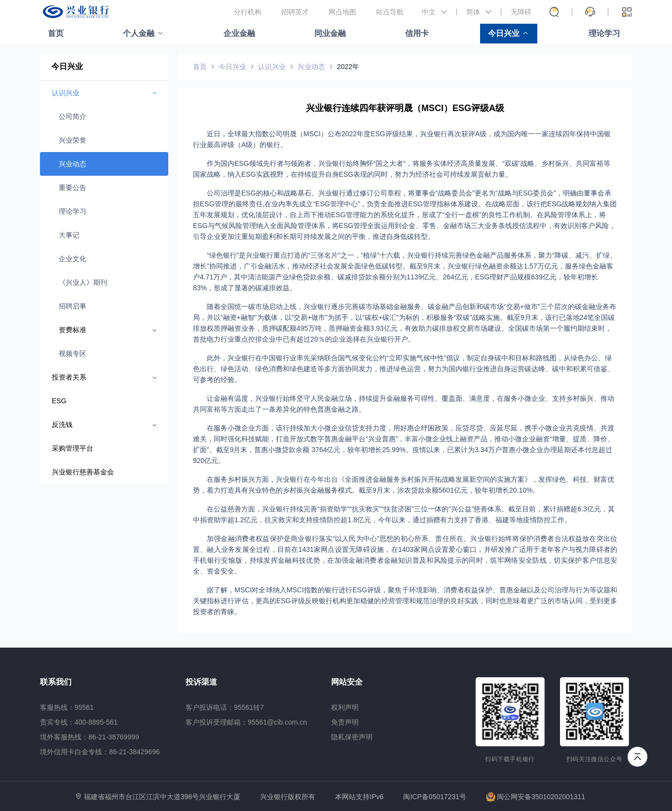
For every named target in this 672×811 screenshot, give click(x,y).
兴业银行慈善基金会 (83, 472)
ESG (59, 401)
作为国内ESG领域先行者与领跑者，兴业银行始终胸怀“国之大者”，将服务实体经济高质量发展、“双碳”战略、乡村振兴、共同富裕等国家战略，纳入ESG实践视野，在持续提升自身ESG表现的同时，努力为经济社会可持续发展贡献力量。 (402, 169)
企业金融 (239, 33)
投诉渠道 (201, 682)
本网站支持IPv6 (359, 797)
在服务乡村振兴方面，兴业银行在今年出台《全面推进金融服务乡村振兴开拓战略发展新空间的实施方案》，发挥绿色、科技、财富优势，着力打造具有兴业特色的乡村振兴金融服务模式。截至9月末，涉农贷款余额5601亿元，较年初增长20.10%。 (404, 485)
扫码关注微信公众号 (595, 759)
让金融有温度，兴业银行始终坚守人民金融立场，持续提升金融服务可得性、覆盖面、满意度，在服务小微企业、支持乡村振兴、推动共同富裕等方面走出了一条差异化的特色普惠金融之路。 (404, 404)
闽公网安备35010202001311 (536, 797)
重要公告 (73, 188)
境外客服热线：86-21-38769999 (90, 737)
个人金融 (139, 33)
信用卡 (417, 33)
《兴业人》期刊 (83, 282)
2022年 (348, 67)
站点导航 (390, 12)
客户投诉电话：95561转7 (225, 707)
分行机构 (248, 12)
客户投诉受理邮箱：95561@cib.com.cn (246, 722)
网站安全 (347, 682)
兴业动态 (73, 164)
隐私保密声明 (352, 737)
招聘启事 (73, 306)
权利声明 (345, 707)
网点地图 (342, 12)
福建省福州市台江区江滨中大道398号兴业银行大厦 (162, 797)
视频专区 (73, 353)
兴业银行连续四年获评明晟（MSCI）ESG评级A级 (405, 108)
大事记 (69, 235)
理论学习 (604, 33)
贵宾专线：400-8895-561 (79, 722)
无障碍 (521, 12)
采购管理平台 (73, 448)
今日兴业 (504, 33)
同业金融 (330, 33)
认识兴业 (272, 67)
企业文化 (73, 259)
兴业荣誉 (73, 140)
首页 (56, 33)
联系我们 (56, 682)
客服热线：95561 (67, 707)
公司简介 (73, 116)
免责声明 (345, 722)
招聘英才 (295, 12)
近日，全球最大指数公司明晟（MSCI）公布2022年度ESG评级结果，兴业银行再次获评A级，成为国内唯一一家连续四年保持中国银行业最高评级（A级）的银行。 (402, 139)
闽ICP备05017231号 (435, 797)
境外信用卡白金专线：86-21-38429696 (100, 752)
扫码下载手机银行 (510, 759)
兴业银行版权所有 (288, 797)
